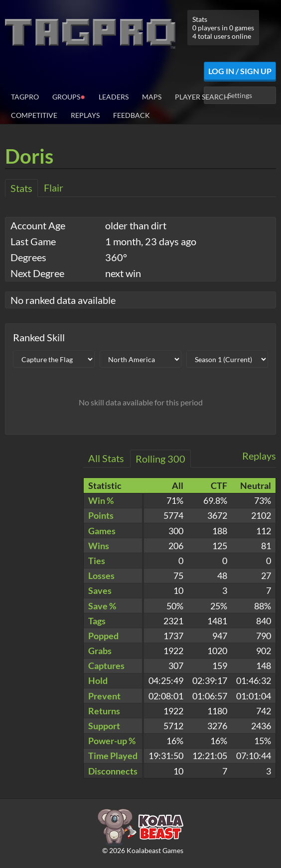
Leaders (114, 97)
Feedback (132, 115)
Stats (21, 188)
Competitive (34, 115)
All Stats (106, 458)
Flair (54, 188)
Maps (152, 97)
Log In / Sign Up (240, 71)
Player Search (202, 97)
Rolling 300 (160, 459)
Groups (69, 96)
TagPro (25, 97)
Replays (85, 115)
